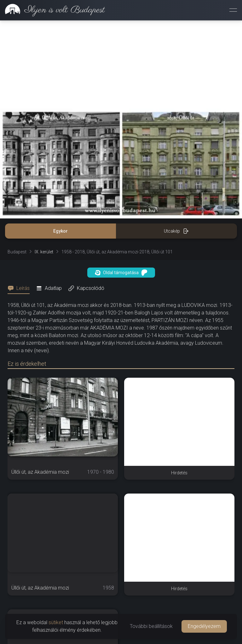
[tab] (20, 288)
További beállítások (151, 626)
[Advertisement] (121, 65)
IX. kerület (44, 252)
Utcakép (176, 231)
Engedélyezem (204, 626)
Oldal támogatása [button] (121, 273)
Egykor (60, 231)
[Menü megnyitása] (233, 10)
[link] (52, 10)
